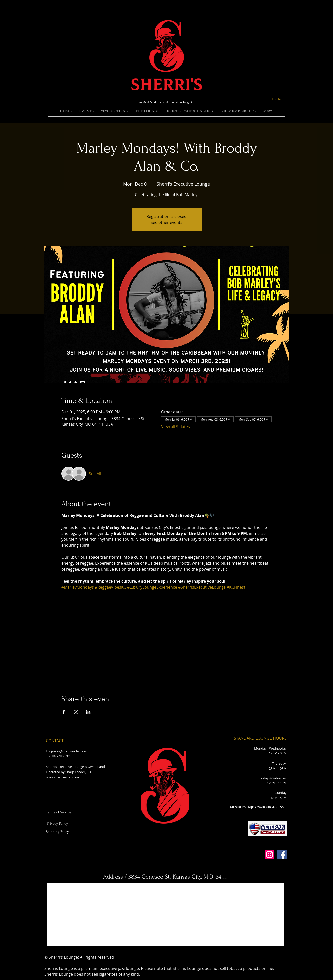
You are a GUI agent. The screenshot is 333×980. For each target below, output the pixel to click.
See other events (166, 222)
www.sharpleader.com (62, 777)
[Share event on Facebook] (64, 712)
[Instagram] (270, 854)
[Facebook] (282, 854)
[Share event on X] (76, 712)
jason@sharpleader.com (69, 751)
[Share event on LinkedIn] (88, 712)
